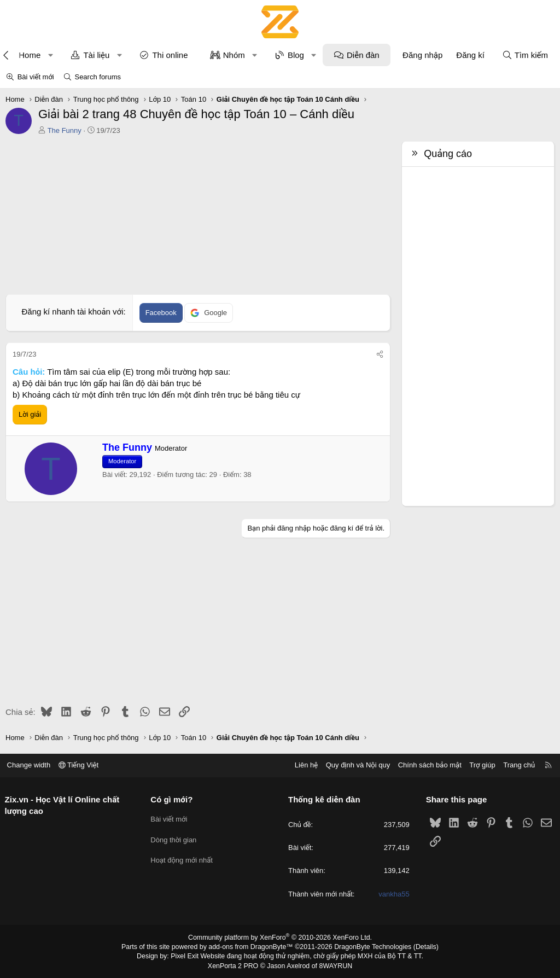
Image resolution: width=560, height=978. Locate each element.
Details (421, 947)
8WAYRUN (334, 965)
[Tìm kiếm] (525, 55)
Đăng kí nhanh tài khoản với (72, 312)
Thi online (170, 55)
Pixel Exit (188, 956)
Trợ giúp (479, 765)
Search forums (98, 77)
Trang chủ (516, 765)
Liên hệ (302, 765)
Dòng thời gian (176, 838)
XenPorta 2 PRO (234, 965)
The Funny (65, 130)
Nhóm (234, 55)
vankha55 (392, 894)
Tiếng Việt (82, 765)
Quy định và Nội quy (354, 765)
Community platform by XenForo (280, 938)
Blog (296, 55)
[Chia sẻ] (380, 354)
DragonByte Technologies (370, 947)
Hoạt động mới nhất (184, 857)
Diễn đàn (363, 55)
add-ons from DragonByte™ (252, 947)
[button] (51, 55)
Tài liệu (96, 55)
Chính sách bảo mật (426, 765)
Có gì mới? (174, 799)
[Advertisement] (195, 218)
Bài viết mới (36, 77)
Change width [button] (32, 765)
